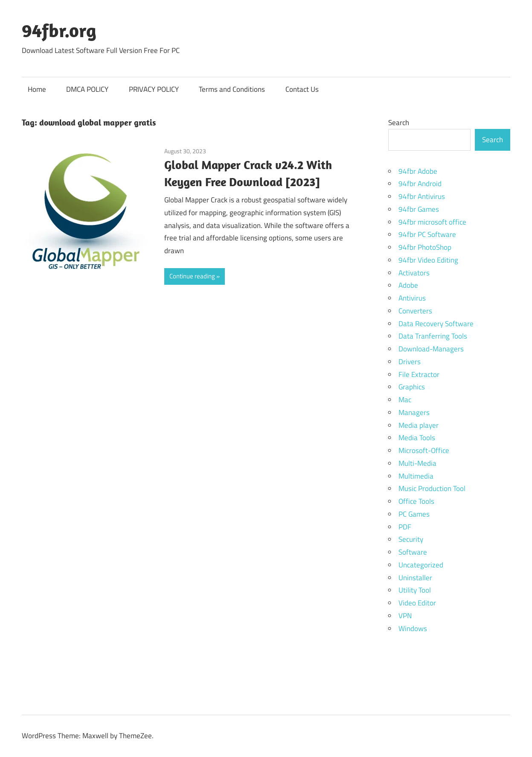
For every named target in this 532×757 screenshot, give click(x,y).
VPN (405, 616)
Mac (405, 400)
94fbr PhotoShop (425, 247)
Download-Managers (431, 349)
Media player (419, 425)
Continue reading (192, 276)
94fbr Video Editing (428, 260)
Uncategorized (421, 565)
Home (37, 89)
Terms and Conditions (232, 89)
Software (413, 552)
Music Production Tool (432, 488)
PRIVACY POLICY (154, 89)
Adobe (408, 285)
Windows (413, 628)
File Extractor (419, 374)
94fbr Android (420, 184)
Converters (415, 311)
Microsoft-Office (424, 450)
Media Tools (417, 438)
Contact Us (302, 89)
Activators (414, 273)
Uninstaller (415, 578)
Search (399, 123)
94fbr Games (419, 209)
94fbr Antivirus (422, 196)
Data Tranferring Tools (433, 336)
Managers (414, 412)
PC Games (414, 514)
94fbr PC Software (427, 234)
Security (411, 539)
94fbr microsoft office (432, 222)
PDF (405, 527)
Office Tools (416, 501)
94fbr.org (59, 30)
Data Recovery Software (436, 324)
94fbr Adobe (418, 171)
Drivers (410, 362)
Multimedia (416, 476)
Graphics (412, 387)
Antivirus (412, 298)
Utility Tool (415, 590)
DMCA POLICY (87, 89)
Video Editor (417, 603)
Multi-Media (417, 463)
